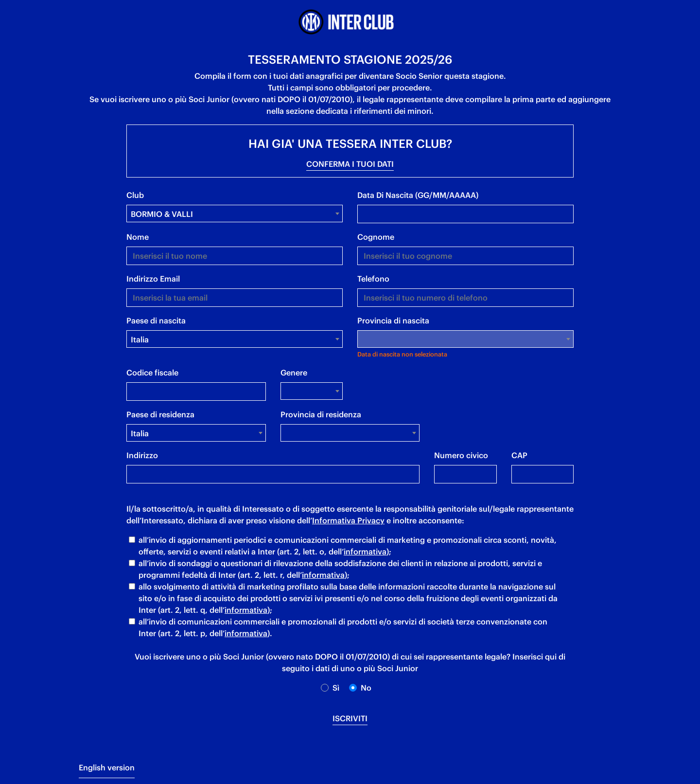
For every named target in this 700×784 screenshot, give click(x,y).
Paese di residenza (160, 414)
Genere (294, 373)
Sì (336, 688)
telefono (373, 279)
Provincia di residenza (321, 414)
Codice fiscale (152, 373)
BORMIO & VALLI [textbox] (162, 214)
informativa (365, 552)
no (366, 688)
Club (135, 195)
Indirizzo (142, 455)
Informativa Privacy (348, 520)
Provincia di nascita (393, 321)
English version (107, 767)
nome (138, 237)
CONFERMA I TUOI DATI (350, 164)
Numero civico (461, 455)
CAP (519, 455)
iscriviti (350, 718)
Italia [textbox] (140, 339)
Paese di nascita (156, 321)
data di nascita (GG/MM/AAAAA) (418, 195)
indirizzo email (153, 279)
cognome (376, 237)
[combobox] (235, 214)
